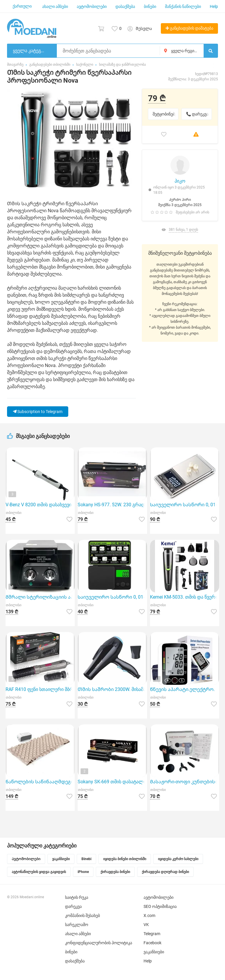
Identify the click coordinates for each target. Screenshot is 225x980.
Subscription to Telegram (38, 412)
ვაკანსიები (154, 952)
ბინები (150, 6)
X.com (149, 916)
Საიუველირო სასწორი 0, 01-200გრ (112, 597)
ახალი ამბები (55, 6)
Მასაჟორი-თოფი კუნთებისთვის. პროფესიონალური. (185, 782)
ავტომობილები (92, 6)
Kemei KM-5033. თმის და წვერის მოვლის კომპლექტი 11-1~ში (185, 597)
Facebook (152, 943)
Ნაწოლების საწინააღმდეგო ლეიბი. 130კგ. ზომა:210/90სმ (40, 782)
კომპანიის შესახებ (82, 916)
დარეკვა (73, 906)
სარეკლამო (77, 925)
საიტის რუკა (77, 897)
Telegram (152, 934)
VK (146, 925)
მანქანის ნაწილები (183, 6)
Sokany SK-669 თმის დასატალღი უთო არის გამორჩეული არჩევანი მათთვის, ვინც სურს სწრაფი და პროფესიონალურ (112, 782)
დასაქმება (125, 6)
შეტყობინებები (166, 114)
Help (214, 6)
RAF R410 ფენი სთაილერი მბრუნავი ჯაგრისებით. (40, 689)
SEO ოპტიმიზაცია (160, 906)
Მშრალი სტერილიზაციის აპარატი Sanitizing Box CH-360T (40, 597)
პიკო (180, 181)
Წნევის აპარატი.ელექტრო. (182, 689)
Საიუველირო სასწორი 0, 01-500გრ (185, 505)
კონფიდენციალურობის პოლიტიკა (99, 943)
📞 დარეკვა (197, 114)
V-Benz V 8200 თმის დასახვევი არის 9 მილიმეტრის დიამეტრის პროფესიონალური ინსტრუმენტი (40, 505)
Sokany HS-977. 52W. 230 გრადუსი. (112, 505)
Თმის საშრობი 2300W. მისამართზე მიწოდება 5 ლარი (112, 689)
